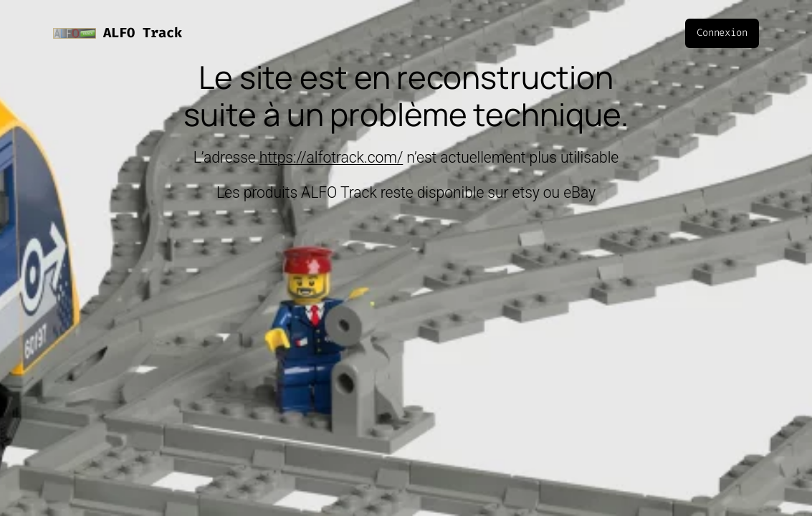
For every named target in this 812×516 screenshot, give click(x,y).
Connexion (722, 33)
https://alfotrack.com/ (331, 157)
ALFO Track (143, 33)
